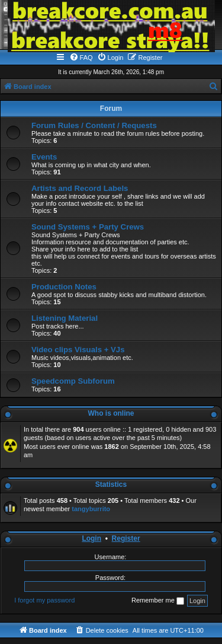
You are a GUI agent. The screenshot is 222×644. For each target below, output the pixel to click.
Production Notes (64, 287)
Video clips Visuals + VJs (78, 350)
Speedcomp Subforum (73, 381)
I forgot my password (44, 600)
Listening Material (65, 318)
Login (91, 538)
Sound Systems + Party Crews (88, 227)
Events (44, 157)
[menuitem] (81, 58)
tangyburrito (91, 509)
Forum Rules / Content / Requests (94, 125)
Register (126, 538)
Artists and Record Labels (80, 188)
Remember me (158, 601)
